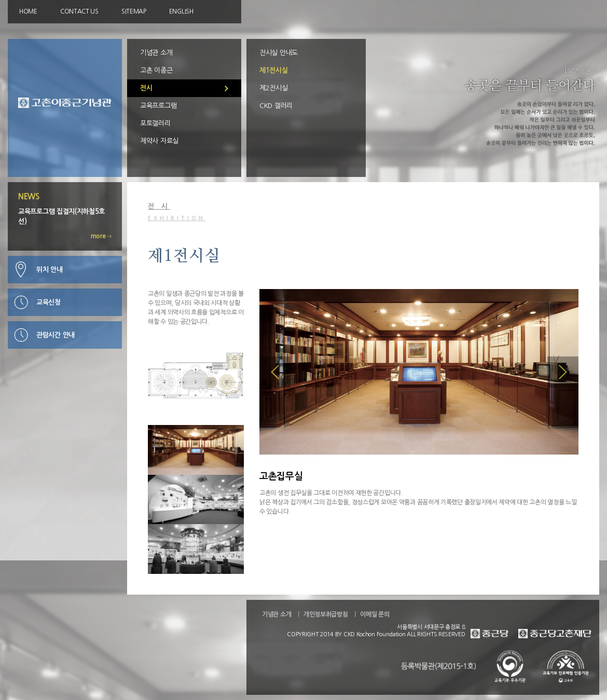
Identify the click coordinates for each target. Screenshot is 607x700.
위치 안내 (50, 270)
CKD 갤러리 (276, 106)
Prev (275, 372)
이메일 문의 (375, 614)
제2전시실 (274, 88)
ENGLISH (181, 11)
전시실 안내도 (279, 53)
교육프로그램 (158, 106)
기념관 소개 (156, 53)
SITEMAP (134, 11)
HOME (28, 11)
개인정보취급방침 (326, 614)
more (101, 236)
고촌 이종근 (156, 70)
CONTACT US (79, 11)
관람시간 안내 (56, 335)
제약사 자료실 (159, 141)
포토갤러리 (155, 123)
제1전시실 (274, 70)
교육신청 (49, 302)
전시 (146, 88)
